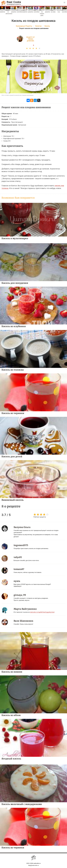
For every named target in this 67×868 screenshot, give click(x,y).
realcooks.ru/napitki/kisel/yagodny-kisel (42, 612)
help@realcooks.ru (33, 865)
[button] (64, 3)
